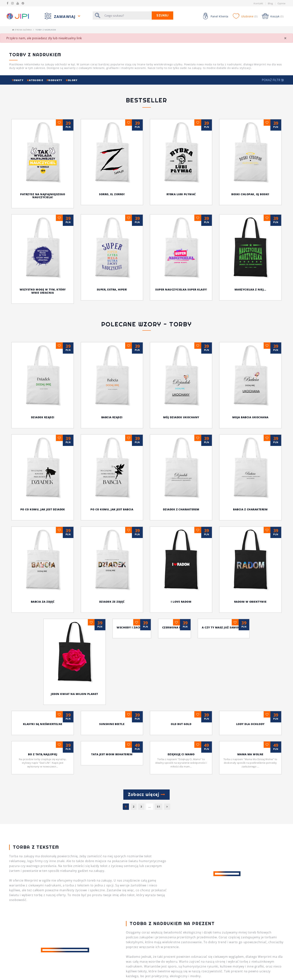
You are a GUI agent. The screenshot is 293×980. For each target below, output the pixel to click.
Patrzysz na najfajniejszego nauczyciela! (43, 196)
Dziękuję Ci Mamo (181, 564)
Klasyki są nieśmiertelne (43, 533)
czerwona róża (181, 503)
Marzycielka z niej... (250, 289)
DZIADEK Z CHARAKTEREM (181, 443)
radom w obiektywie (250, 473)
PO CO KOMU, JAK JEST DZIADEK (67, 443)
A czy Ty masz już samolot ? (250, 503)
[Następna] (167, 616)
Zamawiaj (65, 17)
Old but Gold (181, 533)
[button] (273, 80)
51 (159, 616)
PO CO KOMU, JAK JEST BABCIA (126, 443)
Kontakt (258, 3)
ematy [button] (18, 80)
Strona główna (22, 30)
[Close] (285, 38)
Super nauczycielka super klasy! (181, 289)
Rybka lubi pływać (181, 194)
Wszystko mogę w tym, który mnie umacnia (43, 291)
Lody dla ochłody (250, 533)
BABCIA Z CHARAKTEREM (231, 443)
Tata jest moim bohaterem (112, 564)
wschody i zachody (112, 503)
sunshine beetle (112, 533)
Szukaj (162, 15)
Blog (270, 3)
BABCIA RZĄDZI (121, 417)
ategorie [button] (36, 80)
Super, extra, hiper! (112, 289)
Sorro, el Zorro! (112, 194)
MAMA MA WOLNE (250, 564)
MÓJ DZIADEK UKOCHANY (190, 417)
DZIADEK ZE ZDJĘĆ (112, 473)
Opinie (281, 3)
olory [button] (72, 80)
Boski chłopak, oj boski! (250, 194)
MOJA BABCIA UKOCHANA (250, 351)
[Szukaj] (127, 16)
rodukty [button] (55, 80)
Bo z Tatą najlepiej (43, 564)
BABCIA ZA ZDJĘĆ (43, 473)
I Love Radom (181, 473)
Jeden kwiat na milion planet (43, 503)
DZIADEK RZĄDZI (52, 417)
